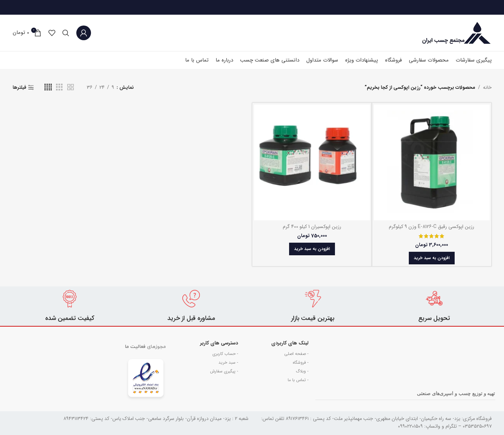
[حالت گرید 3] (59, 87)
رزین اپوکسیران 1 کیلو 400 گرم (312, 227)
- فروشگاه (300, 362)
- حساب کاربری (225, 354)
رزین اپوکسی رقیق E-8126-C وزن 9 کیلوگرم (432, 227)
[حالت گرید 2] (71, 87)
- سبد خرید (228, 362)
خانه (487, 87)
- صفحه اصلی (296, 354)
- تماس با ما (298, 380)
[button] (432, 258)
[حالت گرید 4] (48, 87)
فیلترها (19, 88)
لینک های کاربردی (290, 343)
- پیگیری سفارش (224, 371)
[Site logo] (457, 33)
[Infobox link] (434, 306)
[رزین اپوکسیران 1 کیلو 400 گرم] (312, 162)
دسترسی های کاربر (219, 343)
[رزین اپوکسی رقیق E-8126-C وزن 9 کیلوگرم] (432, 162)
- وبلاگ (302, 371)
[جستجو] (66, 33)
